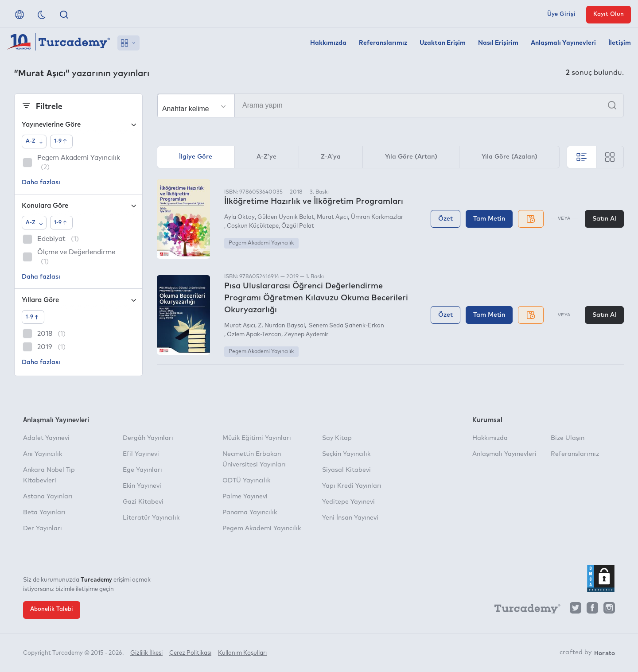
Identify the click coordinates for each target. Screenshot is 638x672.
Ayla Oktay (239, 217)
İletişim (620, 43)
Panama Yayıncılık (250, 513)
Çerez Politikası (190, 653)
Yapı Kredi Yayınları (352, 486)
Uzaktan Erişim (443, 43)
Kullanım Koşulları (242, 653)
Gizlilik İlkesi (146, 653)
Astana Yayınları (48, 497)
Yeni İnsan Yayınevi (350, 518)
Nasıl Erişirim (498, 43)
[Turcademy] (523, 610)
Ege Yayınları (142, 470)
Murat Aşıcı (332, 217)
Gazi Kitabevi (143, 502)
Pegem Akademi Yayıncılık (261, 243)
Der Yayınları (43, 528)
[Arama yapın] (390, 105)
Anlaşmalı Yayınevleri (563, 43)
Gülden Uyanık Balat (286, 217)
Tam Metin (489, 219)
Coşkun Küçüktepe (253, 226)
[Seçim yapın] (196, 106)
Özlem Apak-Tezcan (254, 335)
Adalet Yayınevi (46, 438)
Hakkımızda (328, 43)
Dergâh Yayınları (148, 438)
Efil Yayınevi (141, 454)
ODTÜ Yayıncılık (246, 481)
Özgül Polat (298, 226)
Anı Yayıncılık (43, 454)
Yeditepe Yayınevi (348, 502)
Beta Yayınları (44, 513)
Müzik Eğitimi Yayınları (257, 438)
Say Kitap (337, 438)
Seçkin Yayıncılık (346, 454)
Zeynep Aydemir (306, 335)
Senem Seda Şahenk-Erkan (346, 326)
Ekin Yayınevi (142, 486)
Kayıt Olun (609, 14)
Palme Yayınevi (245, 497)
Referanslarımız (383, 43)
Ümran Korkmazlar (377, 217)
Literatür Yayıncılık (151, 518)
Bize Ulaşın (568, 438)
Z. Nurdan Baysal (281, 326)
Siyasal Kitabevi (346, 470)
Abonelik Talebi (52, 609)
